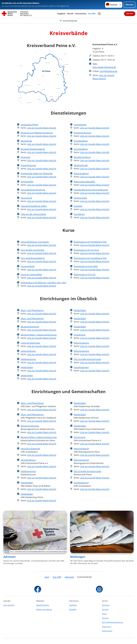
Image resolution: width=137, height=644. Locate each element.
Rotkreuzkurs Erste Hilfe (86, 266)
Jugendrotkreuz (28, 351)
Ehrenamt (26, 157)
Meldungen (78, 557)
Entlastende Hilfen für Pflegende (37, 173)
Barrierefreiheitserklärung (113, 622)
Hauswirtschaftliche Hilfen (34, 206)
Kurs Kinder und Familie (32, 250)
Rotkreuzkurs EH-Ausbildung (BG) (90, 258)
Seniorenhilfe (80, 198)
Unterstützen (81, 14)
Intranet (105, 618)
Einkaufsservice (28, 165)
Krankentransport (83, 133)
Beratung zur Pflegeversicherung (37, 133)
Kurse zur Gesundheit (31, 274)
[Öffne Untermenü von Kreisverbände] (68, 21)
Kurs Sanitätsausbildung (33, 258)
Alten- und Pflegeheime (32, 310)
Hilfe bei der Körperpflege (33, 214)
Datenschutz (107, 631)
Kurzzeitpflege (81, 141)
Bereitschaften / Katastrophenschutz (39, 335)
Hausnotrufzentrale (30, 343)
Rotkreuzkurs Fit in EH (85, 274)
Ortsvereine (80, 335)
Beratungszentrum (30, 327)
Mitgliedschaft (81, 165)
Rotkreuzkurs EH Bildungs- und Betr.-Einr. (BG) (44, 283)
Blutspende (26, 141)
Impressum (107, 627)
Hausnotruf (26, 198)
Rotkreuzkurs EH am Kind (86, 250)
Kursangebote (28, 266)
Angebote (61, 14)
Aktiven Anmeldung (44, 609)
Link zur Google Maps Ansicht (42, 128)
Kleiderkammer (28, 359)
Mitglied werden (43, 605)
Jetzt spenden (9, 605)
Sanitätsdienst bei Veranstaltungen (91, 190)
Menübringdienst (82, 157)
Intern (104, 614)
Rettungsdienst (81, 173)
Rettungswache (81, 343)
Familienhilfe (27, 182)
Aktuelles (73, 609)
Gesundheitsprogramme (33, 190)
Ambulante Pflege (29, 125)
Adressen (10, 557)
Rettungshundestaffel (84, 182)
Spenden (130, 14)
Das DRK (92, 14)
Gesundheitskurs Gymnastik (35, 242)
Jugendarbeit (80, 125)
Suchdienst (79, 214)
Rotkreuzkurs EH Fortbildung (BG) (90, 242)
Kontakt (105, 609)
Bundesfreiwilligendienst (33, 149)
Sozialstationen (81, 367)
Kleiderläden (27, 367)
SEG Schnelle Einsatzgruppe (87, 359)
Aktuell (70, 14)
